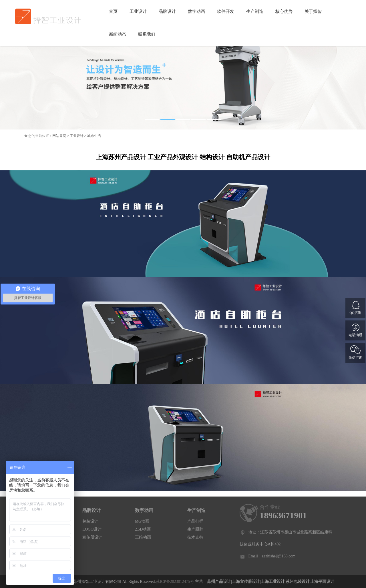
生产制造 (255, 11)
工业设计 (138, 11)
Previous (9, 76)
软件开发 (226, 11)
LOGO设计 (92, 529)
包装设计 (90, 521)
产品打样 (195, 521)
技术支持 (195, 537)
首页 (113, 11)
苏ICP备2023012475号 (175, 582)
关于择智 (313, 11)
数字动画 (196, 11)
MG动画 (142, 521)
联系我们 (147, 34)
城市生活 (94, 136)
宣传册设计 (92, 537)
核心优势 (284, 11)
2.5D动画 (143, 529)
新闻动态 (118, 34)
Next (357, 76)
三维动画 (143, 537)
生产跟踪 (195, 529)
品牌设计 (167, 11)
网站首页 (59, 136)
